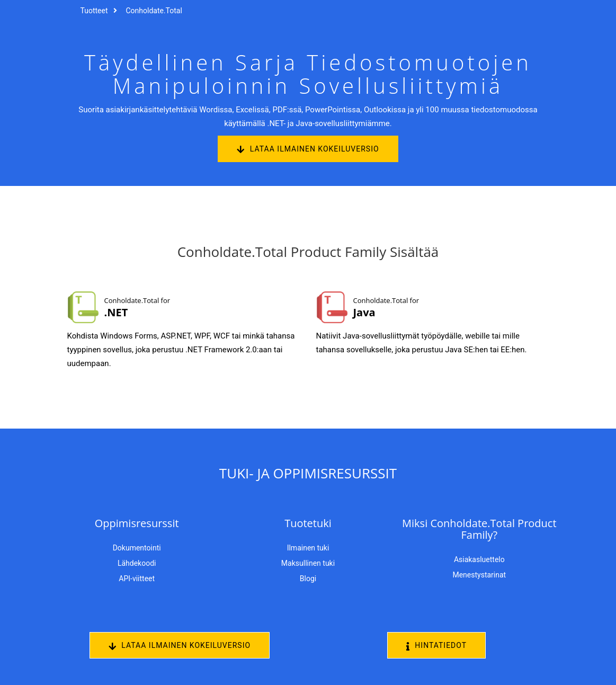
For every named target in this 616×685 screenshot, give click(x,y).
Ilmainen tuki (308, 548)
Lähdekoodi (137, 563)
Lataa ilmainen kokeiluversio (308, 149)
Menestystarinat (479, 575)
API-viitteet (137, 579)
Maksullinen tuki (308, 563)
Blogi (308, 579)
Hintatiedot (436, 646)
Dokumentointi (137, 548)
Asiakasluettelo (479, 559)
